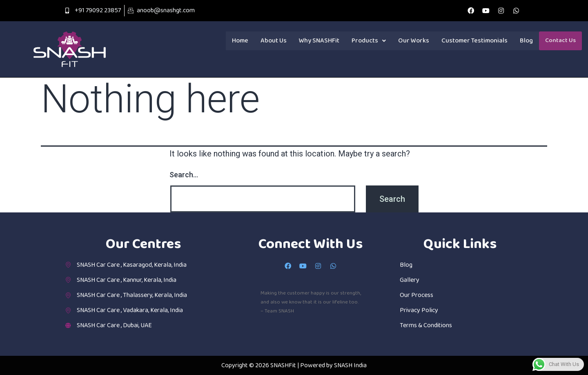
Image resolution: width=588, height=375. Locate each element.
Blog (526, 41)
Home (240, 41)
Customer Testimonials (474, 41)
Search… (184, 175)
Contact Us (560, 41)
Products (369, 41)
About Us (274, 41)
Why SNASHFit (319, 41)
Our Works (414, 41)
